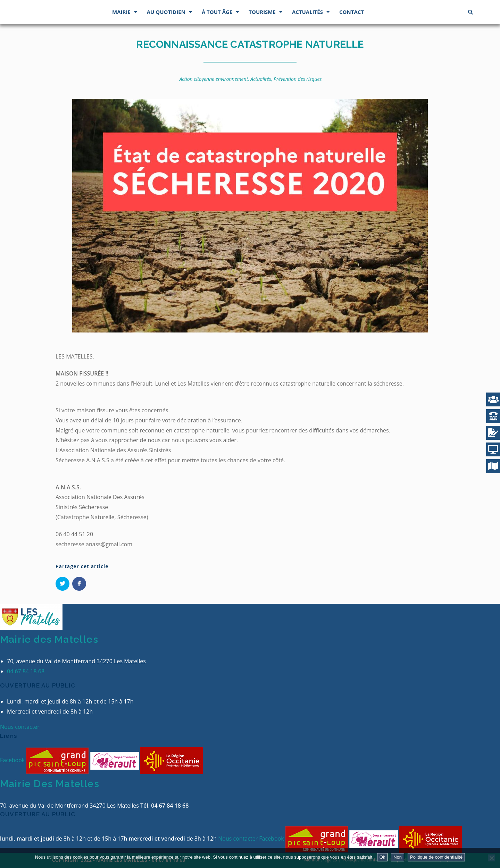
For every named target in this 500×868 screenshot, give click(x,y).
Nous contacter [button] (20, 727)
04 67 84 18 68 (26, 671)
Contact (352, 12)
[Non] (491, 858)
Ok (382, 857)
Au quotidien (169, 12)
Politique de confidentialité (436, 857)
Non (398, 857)
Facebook (13, 760)
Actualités (311, 12)
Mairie (125, 12)
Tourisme (265, 12)
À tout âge (220, 12)
